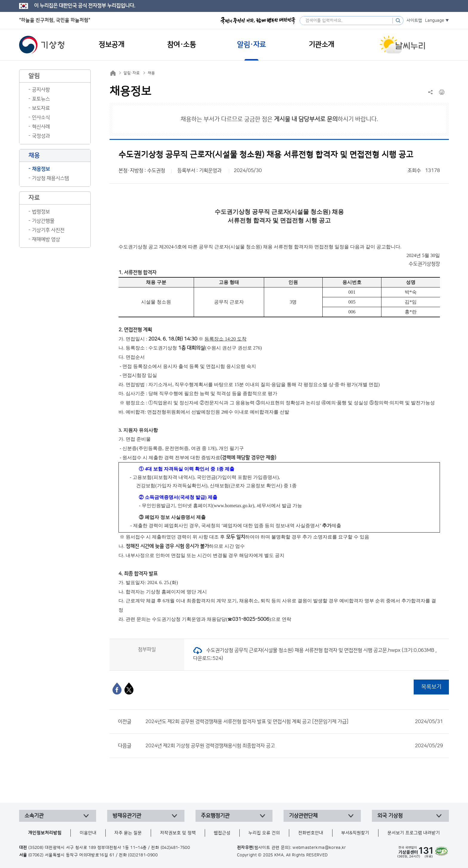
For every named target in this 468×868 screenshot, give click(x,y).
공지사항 (41, 90)
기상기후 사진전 (48, 230)
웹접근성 (222, 833)
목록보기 (431, 687)
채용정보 (41, 169)
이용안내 (88, 833)
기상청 (42, 45)
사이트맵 (414, 21)
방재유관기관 (127, 816)
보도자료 (41, 108)
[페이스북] (117, 688)
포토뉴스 (41, 99)
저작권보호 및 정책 (178, 833)
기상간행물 (43, 221)
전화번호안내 (311, 833)
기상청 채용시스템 (50, 178)
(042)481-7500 (175, 848)
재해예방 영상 (46, 239)
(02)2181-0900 (143, 855)
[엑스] (129, 688)
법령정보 (41, 212)
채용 (151, 73)
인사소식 (41, 117)
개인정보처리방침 (45, 833)
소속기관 (34, 816)
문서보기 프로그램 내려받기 (414, 833)
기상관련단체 (303, 816)
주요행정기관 (215, 816)
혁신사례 (41, 127)
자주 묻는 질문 (128, 833)
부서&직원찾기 (355, 833)
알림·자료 (132, 73)
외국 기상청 (390, 816)
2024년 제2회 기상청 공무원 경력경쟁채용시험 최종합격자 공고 (294, 746)
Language (435, 21)
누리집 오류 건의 (264, 833)
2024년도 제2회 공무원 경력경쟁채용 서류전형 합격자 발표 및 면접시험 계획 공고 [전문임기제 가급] (294, 722)
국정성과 (41, 136)
